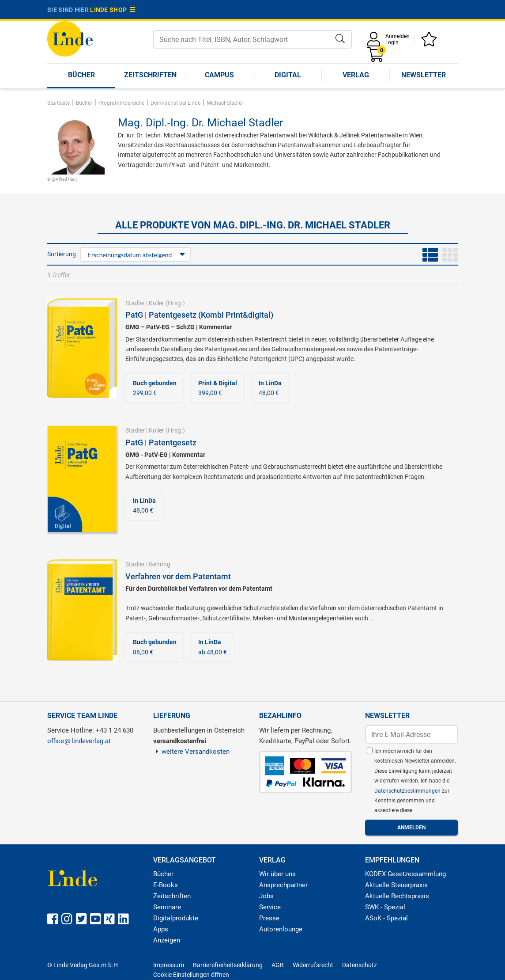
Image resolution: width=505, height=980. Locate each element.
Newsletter (424, 75)
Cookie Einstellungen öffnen (191, 975)
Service (270, 907)
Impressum (169, 965)
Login (392, 42)
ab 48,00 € (213, 647)
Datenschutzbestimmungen (408, 791)
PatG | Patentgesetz (161, 443)
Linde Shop (113, 10)
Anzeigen (167, 940)
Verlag (356, 75)
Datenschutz (360, 965)
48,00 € (270, 388)
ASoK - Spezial (386, 918)
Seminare (167, 907)
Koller (156, 303)
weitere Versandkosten (191, 752)
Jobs (266, 896)
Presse (269, 918)
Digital (288, 75)
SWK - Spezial (385, 907)
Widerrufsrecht (313, 965)
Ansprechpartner (283, 885)
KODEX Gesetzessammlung (405, 874)
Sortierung (62, 254)
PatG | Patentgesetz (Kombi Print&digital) (199, 315)
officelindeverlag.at (79, 741)
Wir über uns (277, 874)
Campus (219, 75)
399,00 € (218, 388)
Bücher (81, 75)
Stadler (135, 303)
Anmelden (398, 36)
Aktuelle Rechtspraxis (397, 896)
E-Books (166, 885)
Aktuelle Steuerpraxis (396, 885)
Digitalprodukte (176, 918)
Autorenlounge (281, 929)
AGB (278, 965)
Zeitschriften (150, 75)
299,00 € (155, 388)
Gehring (160, 564)
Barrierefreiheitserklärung (228, 965)
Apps (161, 929)
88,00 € (155, 647)
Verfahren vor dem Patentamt (178, 576)
